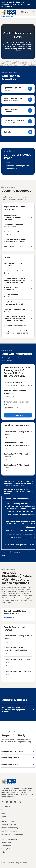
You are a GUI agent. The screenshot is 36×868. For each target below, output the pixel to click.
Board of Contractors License (12, 751)
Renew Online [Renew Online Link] (18, 415)
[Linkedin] (7, 802)
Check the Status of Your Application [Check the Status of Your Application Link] (13, 265)
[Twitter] (3, 802)
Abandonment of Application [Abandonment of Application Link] (14, 246)
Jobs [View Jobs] (3, 852)
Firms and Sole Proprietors (11, 552)
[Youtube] (15, 802)
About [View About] (4, 816)
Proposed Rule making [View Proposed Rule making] (10, 828)
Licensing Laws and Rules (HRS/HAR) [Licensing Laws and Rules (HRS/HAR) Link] (13, 233)
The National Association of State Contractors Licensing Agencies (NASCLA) (14, 710)
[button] (26, 12)
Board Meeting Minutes (10, 764)
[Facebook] (11, 802)
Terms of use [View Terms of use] (6, 842)
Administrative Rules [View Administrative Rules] (9, 825)
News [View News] (3, 810)
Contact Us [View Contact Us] (6, 807)
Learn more (7, 6)
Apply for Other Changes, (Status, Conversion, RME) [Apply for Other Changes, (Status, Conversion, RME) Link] (13, 303)
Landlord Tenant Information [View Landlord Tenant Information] (12, 834)
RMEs (3, 556)
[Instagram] (20, 802)
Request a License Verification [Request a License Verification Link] (15, 326)
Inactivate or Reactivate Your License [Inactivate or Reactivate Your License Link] (14, 272)
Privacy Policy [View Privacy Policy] (7, 849)
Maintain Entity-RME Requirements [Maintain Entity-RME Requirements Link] (11, 289)
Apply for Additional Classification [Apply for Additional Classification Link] (11, 296)
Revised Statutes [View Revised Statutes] (8, 821)
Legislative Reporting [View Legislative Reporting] (9, 831)
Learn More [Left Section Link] (9, 618)
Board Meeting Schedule (10, 758)
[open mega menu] (33, 12)
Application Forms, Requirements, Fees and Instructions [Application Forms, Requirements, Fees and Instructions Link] (12, 217)
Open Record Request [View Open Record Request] (9, 839)
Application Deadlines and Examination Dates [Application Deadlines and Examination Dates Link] (13, 226)
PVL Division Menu (18, 17)
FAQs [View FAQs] (3, 813)
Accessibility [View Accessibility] (6, 846)
